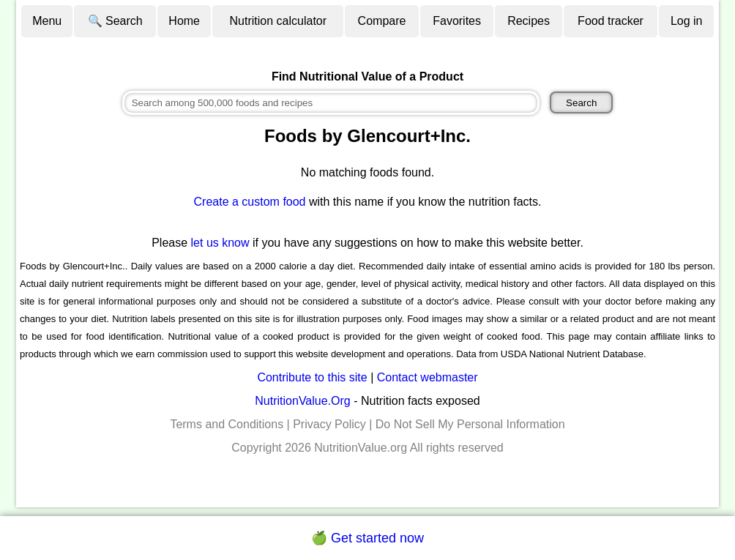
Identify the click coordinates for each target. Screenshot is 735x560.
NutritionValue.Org (302, 401)
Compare (382, 21)
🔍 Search (115, 21)
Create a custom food (250, 202)
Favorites (457, 21)
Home (184, 21)
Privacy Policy (329, 424)
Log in (687, 21)
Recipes (529, 21)
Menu (47, 21)
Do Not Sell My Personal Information (470, 424)
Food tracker (611, 21)
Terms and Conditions (227, 424)
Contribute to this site (312, 377)
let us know (220, 243)
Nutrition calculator (279, 21)
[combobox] (331, 103)
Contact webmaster (428, 377)
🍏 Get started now (367, 538)
